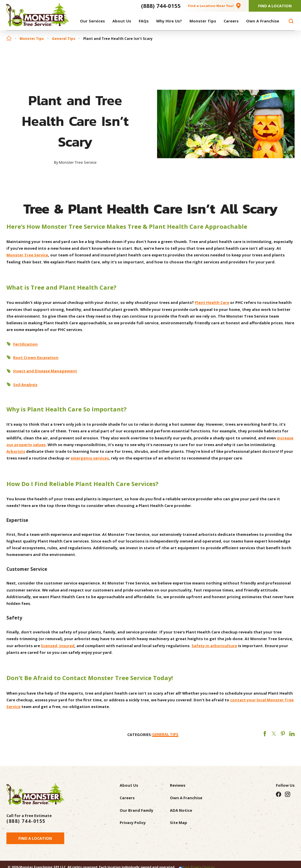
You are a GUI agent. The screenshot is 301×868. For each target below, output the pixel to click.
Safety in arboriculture (214, 646)
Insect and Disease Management (45, 371)
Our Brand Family (136, 810)
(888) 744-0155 (161, 6)
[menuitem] (92, 21)
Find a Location (35, 838)
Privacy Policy (133, 823)
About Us (129, 785)
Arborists (16, 451)
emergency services (90, 458)
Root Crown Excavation (36, 358)
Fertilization (25, 344)
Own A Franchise (186, 798)
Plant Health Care (212, 302)
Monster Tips (32, 39)
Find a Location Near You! (211, 6)
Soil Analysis (25, 385)
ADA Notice (181, 810)
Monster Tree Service (27, 255)
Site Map (179, 823)
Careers (127, 798)
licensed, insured (58, 646)
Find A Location (275, 6)
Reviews (178, 785)
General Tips (64, 39)
